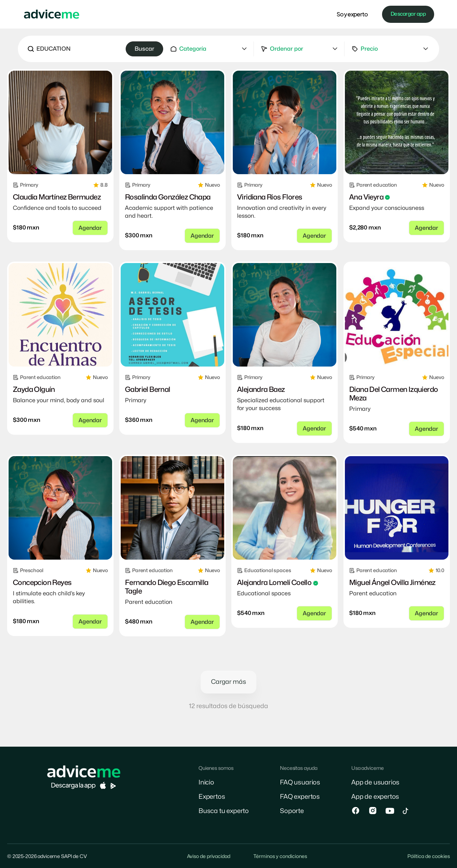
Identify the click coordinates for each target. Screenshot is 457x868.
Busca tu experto (224, 811)
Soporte (292, 811)
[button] (209, 49)
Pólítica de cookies (429, 856)
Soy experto (352, 14)
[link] (60, 122)
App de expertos (375, 797)
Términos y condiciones (280, 856)
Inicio (206, 783)
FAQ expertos (300, 797)
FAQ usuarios (300, 783)
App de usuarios (375, 783)
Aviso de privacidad (209, 856)
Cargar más (228, 682)
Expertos (212, 797)
